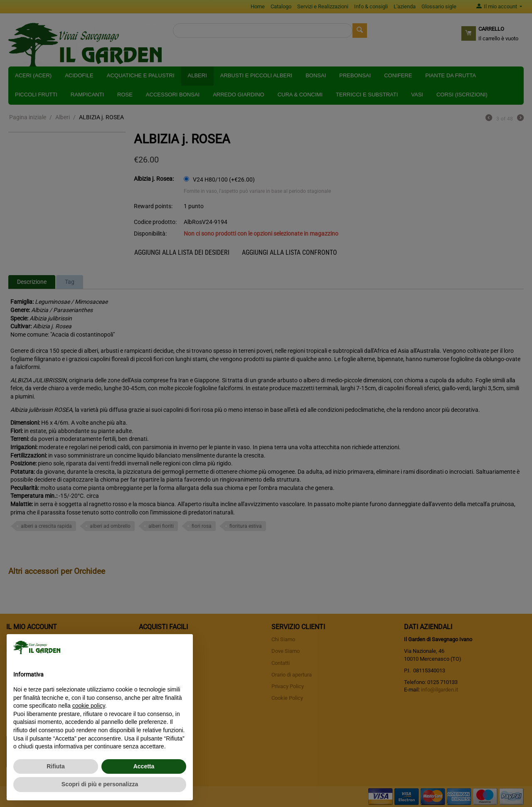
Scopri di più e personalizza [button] (100, 784)
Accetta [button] (144, 766)
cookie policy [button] (89, 706)
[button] (182, 647)
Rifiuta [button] (56, 766)
